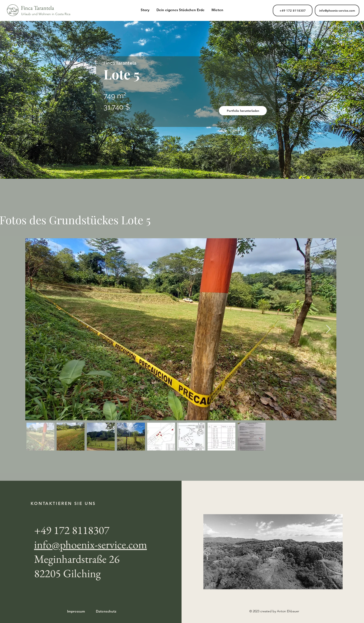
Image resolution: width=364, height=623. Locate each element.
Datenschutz (106, 611)
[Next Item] (328, 329)
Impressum (76, 611)
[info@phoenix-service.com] (337, 10)
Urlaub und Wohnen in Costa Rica (46, 14)
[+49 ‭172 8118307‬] (293, 10)
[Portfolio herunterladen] (243, 111)
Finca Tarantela (37, 8)
